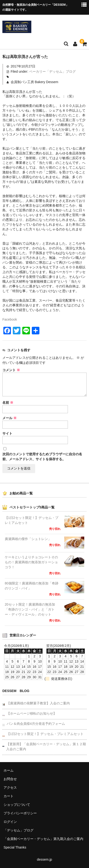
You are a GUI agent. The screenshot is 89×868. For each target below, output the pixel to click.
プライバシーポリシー (20, 813)
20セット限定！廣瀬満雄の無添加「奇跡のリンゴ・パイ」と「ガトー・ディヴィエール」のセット (30, 609)
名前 (8, 403)
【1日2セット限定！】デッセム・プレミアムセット (32, 520)
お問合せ (10, 779)
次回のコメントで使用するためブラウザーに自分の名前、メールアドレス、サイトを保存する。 (42, 457)
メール (9, 418)
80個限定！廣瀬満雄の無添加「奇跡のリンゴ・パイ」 (32, 586)
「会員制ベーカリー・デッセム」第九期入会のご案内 (43, 839)
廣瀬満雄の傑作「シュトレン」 (28, 539)
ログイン (10, 822)
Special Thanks (15, 847)
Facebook (10, 319)
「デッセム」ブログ (19, 830)
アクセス (10, 787)
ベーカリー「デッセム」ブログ (52, 71)
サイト (7, 433)
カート (9, 796)
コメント (11, 370)
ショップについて (17, 805)
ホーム (9, 770)
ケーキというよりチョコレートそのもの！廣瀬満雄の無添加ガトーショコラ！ (31, 562)
